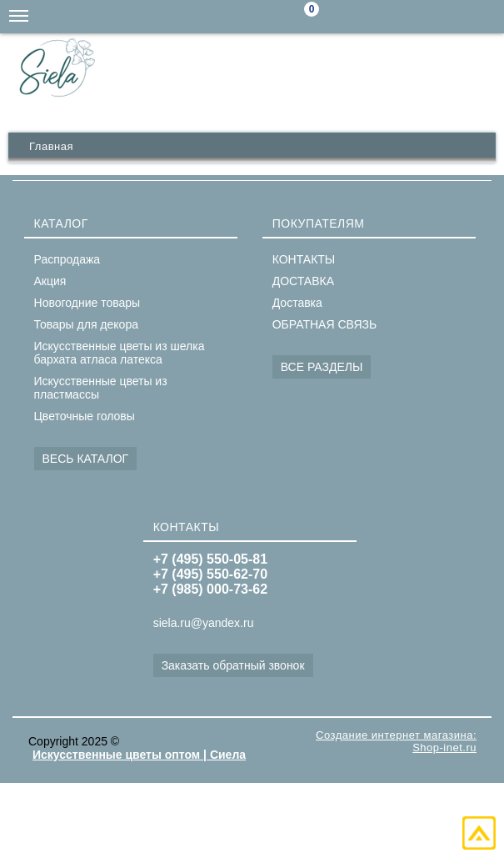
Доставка (297, 303)
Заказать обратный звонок (233, 665)
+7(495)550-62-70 (454, 17)
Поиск (354, 17)
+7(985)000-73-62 (421, 17)
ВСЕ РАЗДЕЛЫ (322, 367)
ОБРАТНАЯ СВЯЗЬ (324, 324)
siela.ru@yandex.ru (387, 17)
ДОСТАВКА (303, 281)
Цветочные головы (85, 416)
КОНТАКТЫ (304, 259)
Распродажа (67, 259)
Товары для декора (86, 324)
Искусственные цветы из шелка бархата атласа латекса (120, 353)
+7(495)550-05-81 (487, 17)
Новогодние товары (87, 303)
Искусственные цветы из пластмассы (101, 388)
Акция (50, 281)
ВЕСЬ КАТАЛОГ (86, 459)
